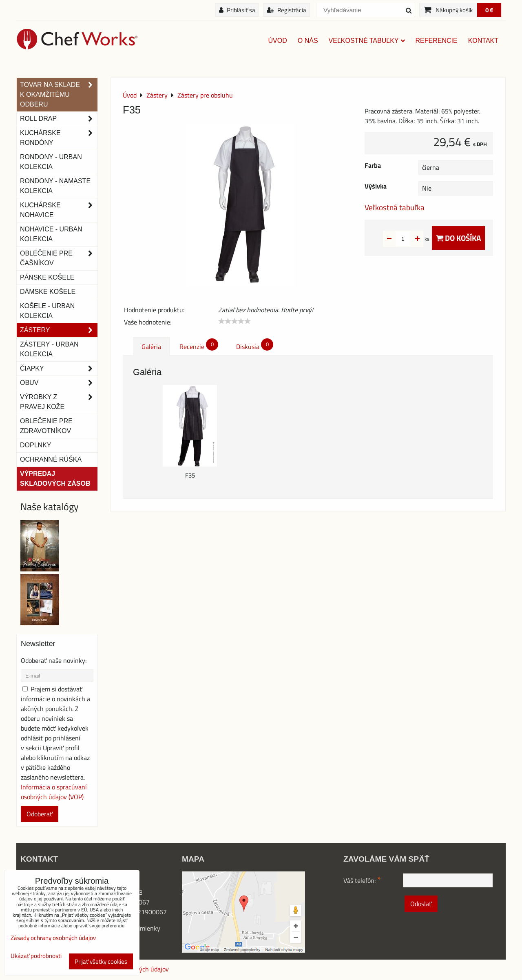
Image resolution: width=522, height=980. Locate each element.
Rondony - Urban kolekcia (51, 162)
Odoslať (421, 904)
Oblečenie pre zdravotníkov (46, 426)
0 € (489, 10)
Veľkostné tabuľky (367, 41)
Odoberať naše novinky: (54, 660)
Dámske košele (48, 292)
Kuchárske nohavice (59, 210)
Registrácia (286, 10)
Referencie (437, 41)
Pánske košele (47, 277)
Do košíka (458, 238)
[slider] (234, 321)
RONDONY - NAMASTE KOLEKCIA (55, 186)
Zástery (59, 330)
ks (414, 239)
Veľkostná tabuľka (395, 207)
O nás (308, 41)
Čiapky (59, 369)
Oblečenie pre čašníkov (59, 258)
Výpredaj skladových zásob (55, 479)
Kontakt (483, 41)
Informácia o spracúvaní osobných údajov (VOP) (54, 792)
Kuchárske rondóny (59, 138)
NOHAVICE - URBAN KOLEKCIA (51, 234)
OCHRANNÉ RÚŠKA (51, 459)
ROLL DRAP (59, 119)
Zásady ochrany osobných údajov (53, 938)
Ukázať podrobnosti (36, 956)
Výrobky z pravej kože (59, 402)
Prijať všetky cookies (101, 961)
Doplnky (35, 445)
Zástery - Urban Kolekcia (49, 349)
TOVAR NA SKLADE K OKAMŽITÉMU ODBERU (59, 95)
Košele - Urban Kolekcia (47, 311)
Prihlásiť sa (237, 10)
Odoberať (40, 814)
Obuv (59, 383)
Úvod (278, 41)
